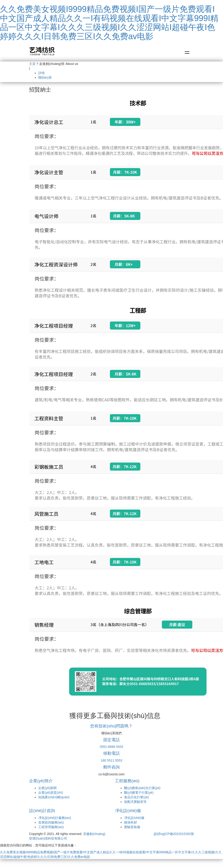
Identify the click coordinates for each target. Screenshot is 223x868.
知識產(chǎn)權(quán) (54, 797)
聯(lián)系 (45, 78)
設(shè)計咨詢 (42, 811)
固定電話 (111, 740)
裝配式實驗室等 (135, 802)
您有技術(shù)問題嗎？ (111, 726)
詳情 (41, 73)
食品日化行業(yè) (136, 797)
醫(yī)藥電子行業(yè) (139, 793)
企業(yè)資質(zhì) (51, 793)
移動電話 (111, 753)
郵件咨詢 (111, 767)
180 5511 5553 (111, 760)
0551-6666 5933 (111, 747)
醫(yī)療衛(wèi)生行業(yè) (142, 788)
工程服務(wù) (127, 781)
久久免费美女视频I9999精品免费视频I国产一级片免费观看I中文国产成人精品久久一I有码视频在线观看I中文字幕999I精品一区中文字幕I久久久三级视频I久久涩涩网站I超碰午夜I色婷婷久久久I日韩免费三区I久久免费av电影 (109, 23)
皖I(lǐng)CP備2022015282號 (174, 834)
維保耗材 (131, 822)
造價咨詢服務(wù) (51, 822)
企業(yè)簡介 (41, 781)
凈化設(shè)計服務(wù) (55, 818)
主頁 (32, 64)
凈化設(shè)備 (128, 811)
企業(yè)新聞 (47, 788)
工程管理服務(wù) (51, 827)
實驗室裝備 (132, 827)
